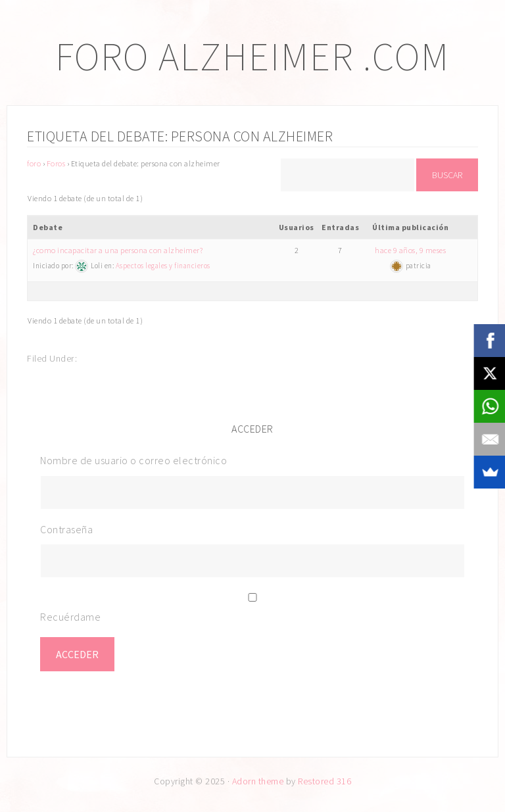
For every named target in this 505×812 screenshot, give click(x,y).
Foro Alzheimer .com (252, 56)
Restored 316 (325, 781)
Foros (56, 163)
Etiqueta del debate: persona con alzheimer (180, 136)
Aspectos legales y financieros (163, 266)
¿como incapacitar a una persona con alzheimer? (118, 250)
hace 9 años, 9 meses (410, 250)
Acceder (77, 654)
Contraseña (66, 529)
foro (34, 163)
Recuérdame (70, 617)
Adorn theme (258, 781)
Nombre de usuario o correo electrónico (133, 460)
